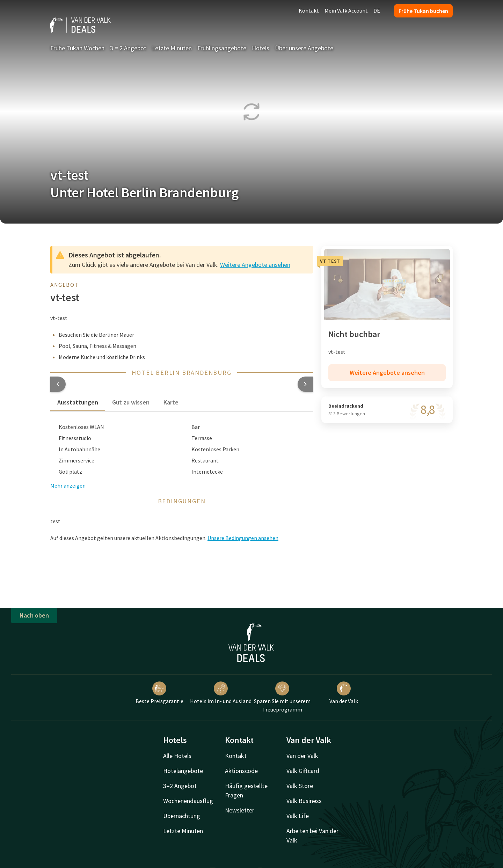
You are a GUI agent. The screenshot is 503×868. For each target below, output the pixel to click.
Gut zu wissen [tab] (131, 402)
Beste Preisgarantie (159, 693)
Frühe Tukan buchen (423, 11)
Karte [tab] (171, 402)
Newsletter (240, 810)
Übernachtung (182, 816)
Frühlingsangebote (222, 48)
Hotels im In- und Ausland (221, 693)
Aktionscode (241, 771)
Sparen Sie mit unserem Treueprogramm (282, 697)
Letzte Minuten (172, 48)
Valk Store (300, 786)
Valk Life (298, 816)
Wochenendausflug (188, 801)
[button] (58, 384)
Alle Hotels (177, 756)
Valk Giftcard (303, 771)
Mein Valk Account (346, 10)
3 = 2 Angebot (128, 48)
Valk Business (304, 801)
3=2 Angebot (180, 786)
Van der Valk (344, 693)
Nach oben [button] (34, 615)
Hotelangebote (183, 771)
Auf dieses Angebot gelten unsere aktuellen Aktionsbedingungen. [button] (164, 538)
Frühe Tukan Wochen (77, 48)
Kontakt (309, 10)
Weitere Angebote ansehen (255, 265)
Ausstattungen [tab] (78, 402)
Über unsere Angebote (304, 48)
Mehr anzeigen (68, 486)
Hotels (261, 48)
